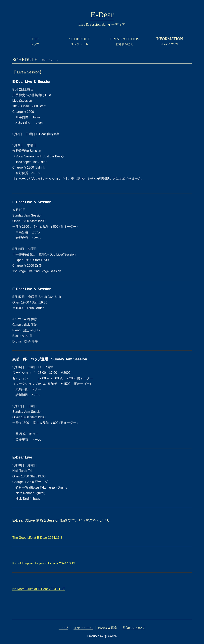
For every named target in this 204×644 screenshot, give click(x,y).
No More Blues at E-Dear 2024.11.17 (39, 589)
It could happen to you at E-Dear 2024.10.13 (44, 563)
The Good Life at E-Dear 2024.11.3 (37, 538)
